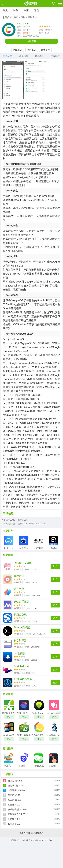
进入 (55, 566)
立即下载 (32, 41)
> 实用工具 (31, 17)
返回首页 (15, 840)
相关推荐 (24, 56)
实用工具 (27, 33)
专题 (37, 10)
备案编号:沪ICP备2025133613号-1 (37, 840)
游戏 (16, 10)
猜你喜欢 (39, 56)
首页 (5, 10)
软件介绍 (8, 56)
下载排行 (55, 56)
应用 (26, 10)
